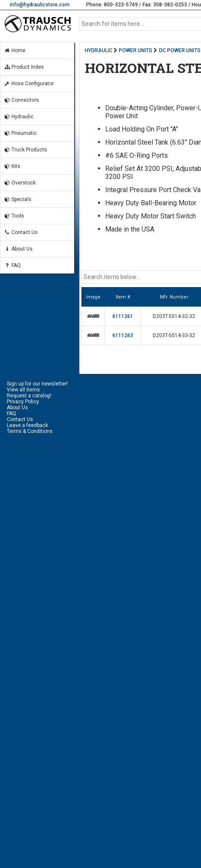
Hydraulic (19, 117)
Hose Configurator (29, 84)
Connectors (21, 100)
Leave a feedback (27, 425)
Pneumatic (20, 133)
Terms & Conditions (30, 431)
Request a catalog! (29, 396)
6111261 (123, 316)
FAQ (12, 265)
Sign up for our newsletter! (37, 384)
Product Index (24, 67)
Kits (12, 166)
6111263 (123, 335)
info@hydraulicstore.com (40, 5)
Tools (14, 216)
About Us (18, 249)
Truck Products (25, 150)
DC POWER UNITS (180, 50)
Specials (18, 199)
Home (15, 50)
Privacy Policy (23, 402)
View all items (23, 390)
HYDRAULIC (99, 50)
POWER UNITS (135, 50)
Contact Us (21, 232)
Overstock (20, 183)
